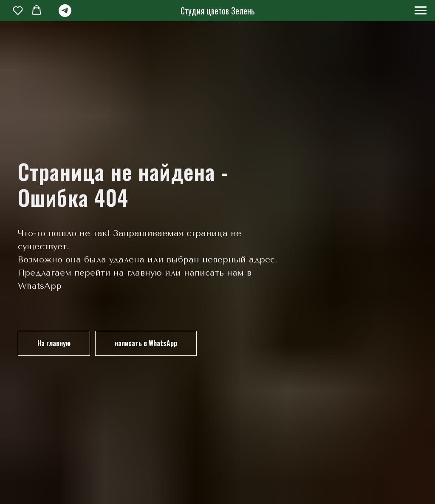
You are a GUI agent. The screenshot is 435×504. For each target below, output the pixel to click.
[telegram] (65, 15)
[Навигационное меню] (421, 11)
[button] (18, 10)
